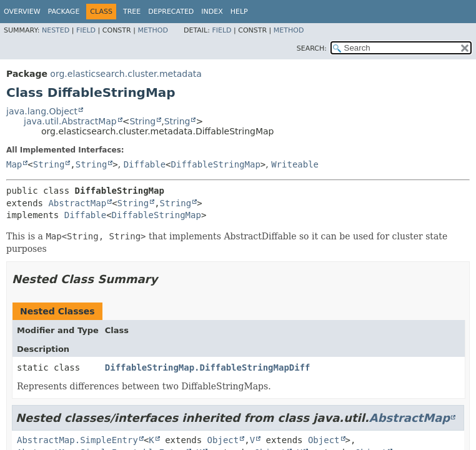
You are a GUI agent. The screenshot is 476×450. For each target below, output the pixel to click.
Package (64, 12)
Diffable (145, 164)
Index (212, 12)
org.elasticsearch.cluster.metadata (126, 74)
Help (239, 12)
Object (223, 440)
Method (153, 30)
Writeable (295, 164)
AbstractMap (77, 203)
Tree (132, 12)
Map (14, 164)
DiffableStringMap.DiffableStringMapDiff (208, 367)
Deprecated (171, 12)
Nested (56, 30)
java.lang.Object (42, 111)
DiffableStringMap (216, 164)
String (142, 121)
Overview (22, 12)
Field (86, 30)
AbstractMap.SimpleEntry (77, 440)
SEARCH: (312, 48)
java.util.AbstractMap (70, 121)
